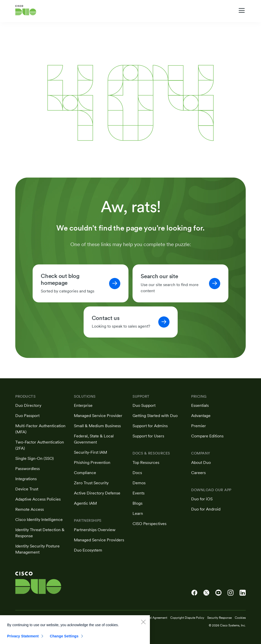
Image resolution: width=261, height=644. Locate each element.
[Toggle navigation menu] (242, 10)
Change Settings (64, 640)
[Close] (143, 626)
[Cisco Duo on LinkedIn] (243, 593)
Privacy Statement (23, 640)
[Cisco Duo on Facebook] (194, 593)
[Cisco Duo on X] (206, 593)
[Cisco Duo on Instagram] (231, 593)
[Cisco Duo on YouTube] (218, 593)
